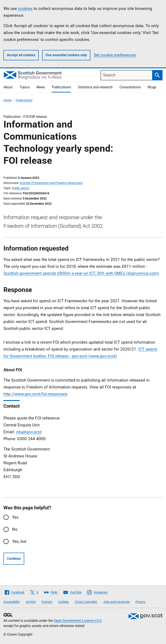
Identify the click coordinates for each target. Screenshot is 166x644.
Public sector (21, 188)
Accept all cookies (21, 55)
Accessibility (12, 602)
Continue (14, 559)
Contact (47, 602)
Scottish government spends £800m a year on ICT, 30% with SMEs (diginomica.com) (81, 273)
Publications (61, 87)
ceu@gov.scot (29, 432)
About (8, 87)
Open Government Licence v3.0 (77, 621)
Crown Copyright (86, 602)
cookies (25, 9)
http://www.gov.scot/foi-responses (35, 394)
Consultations (130, 87)
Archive (31, 602)
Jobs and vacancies (116, 602)
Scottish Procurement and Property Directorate (51, 183)
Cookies (63, 602)
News (41, 87)
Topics (25, 87)
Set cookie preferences (115, 55)
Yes (15, 517)
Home (7, 100)
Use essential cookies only (66, 55)
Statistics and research (95, 87)
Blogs (152, 87)
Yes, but (19, 541)
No (15, 529)
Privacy (140, 602)
